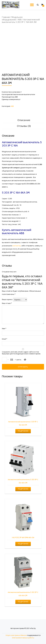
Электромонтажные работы (23, 638)
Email (5, 339)
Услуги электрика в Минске (16, 635)
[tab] (24, 120)
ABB (20, 20)
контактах (17, 246)
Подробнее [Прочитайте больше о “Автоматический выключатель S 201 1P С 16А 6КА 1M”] (23, 431)
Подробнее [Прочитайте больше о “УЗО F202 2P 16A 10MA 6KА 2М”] (23, 544)
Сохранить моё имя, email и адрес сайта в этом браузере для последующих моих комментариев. (21, 353)
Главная (6, 17)
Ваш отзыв (7, 303)
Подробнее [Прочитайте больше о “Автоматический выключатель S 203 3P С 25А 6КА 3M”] (23, 489)
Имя (4, 329)
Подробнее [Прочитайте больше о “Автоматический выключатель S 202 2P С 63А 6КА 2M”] (23, 602)
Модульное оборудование (12, 18)
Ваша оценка (7, 299)
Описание (24, 120)
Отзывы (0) (24, 126)
